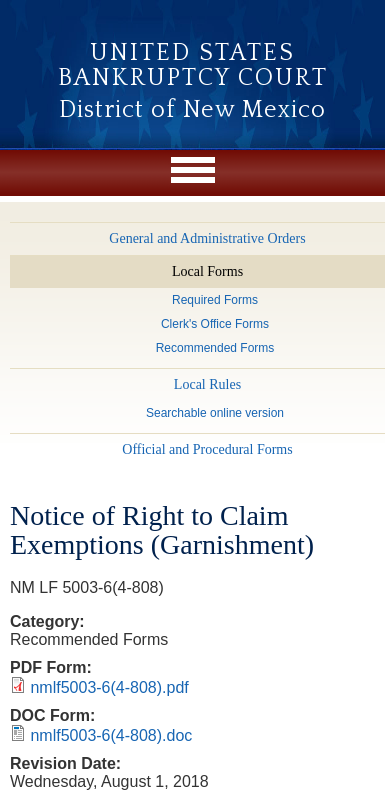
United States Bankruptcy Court (193, 65)
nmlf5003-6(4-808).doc (111, 735)
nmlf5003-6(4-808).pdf (109, 687)
